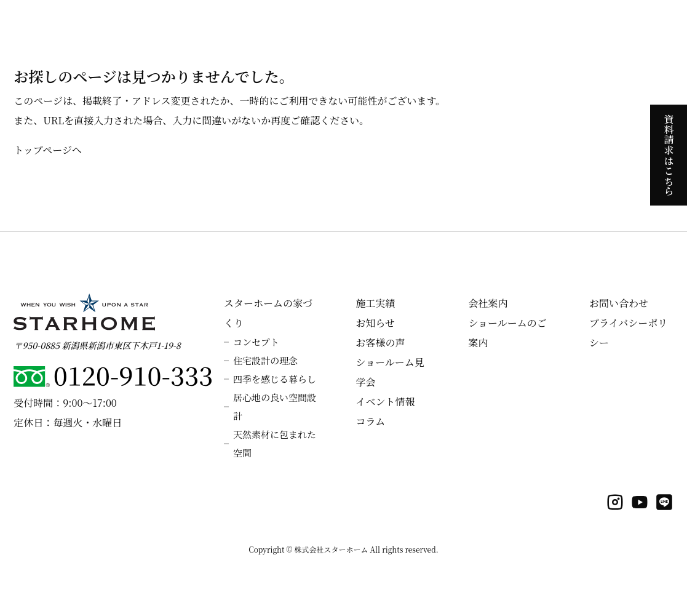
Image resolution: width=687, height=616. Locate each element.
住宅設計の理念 (265, 360)
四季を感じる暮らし (275, 379)
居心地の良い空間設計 (275, 406)
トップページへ (48, 150)
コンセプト (256, 342)
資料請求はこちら (669, 154)
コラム (370, 421)
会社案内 (488, 303)
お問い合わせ (619, 303)
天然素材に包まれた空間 (275, 443)
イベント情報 (385, 402)
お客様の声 (380, 342)
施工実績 (375, 303)
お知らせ (375, 323)
